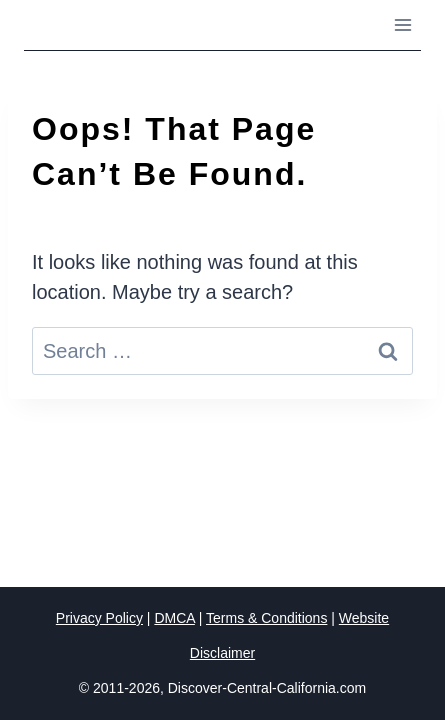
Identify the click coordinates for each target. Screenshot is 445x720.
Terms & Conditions (266, 618)
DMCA (174, 618)
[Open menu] (402, 24)
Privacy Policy (99, 618)
